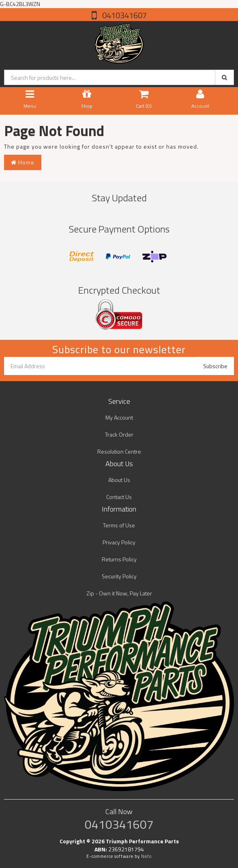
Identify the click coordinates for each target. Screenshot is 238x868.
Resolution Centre (119, 451)
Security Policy (119, 576)
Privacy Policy (119, 542)
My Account (119, 417)
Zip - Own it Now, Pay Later (119, 593)
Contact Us (119, 497)
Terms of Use (119, 525)
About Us (119, 480)
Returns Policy (119, 559)
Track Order (119, 434)
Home (23, 162)
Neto (146, 856)
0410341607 (124, 15)
